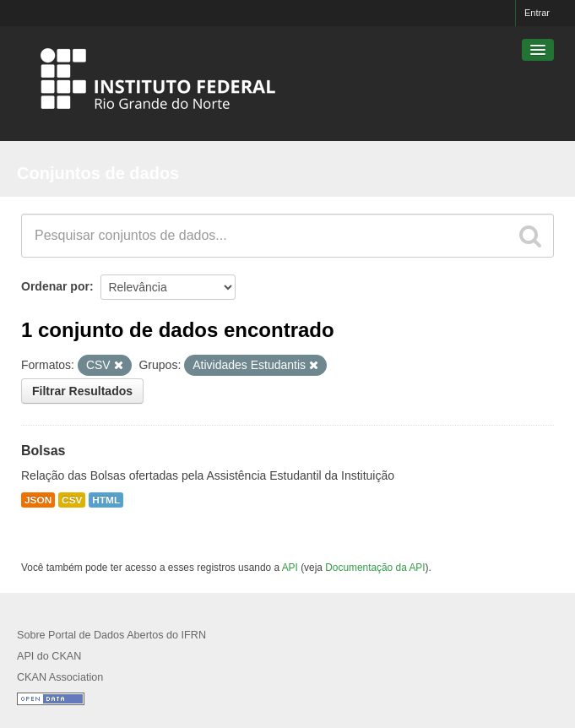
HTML (106, 500)
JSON (38, 500)
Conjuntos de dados (98, 173)
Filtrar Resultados (82, 391)
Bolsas (43, 451)
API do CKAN (49, 656)
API (290, 568)
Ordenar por (55, 286)
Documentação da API (375, 568)
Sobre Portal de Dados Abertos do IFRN (111, 635)
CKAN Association (60, 677)
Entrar (537, 13)
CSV (72, 500)
